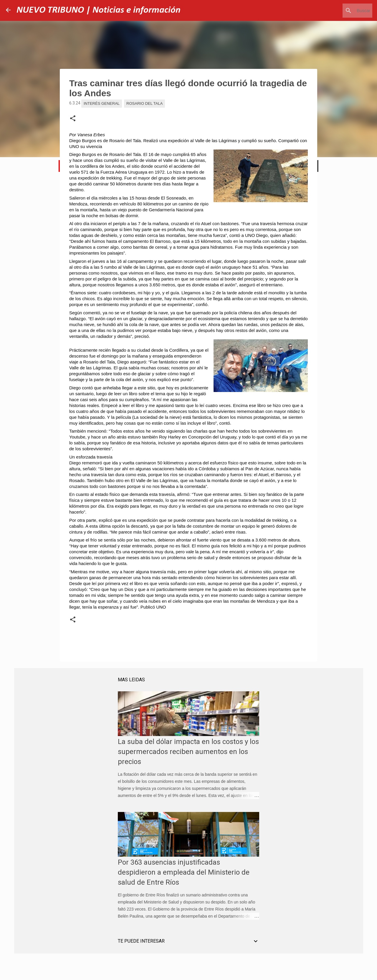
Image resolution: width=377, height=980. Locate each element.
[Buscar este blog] (341, 11)
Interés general (102, 103)
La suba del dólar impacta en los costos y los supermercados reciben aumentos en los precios (188, 752)
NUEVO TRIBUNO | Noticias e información (99, 10)
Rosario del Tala (144, 103)
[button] (73, 119)
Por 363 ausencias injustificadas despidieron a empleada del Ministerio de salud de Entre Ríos (184, 872)
